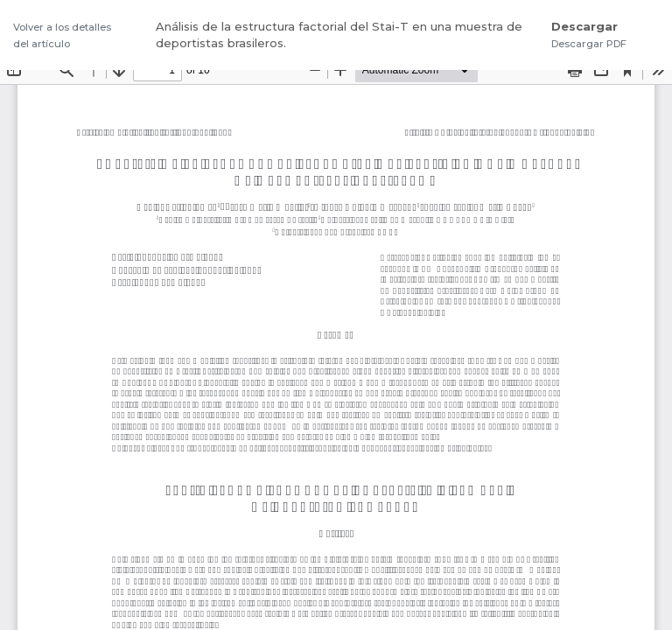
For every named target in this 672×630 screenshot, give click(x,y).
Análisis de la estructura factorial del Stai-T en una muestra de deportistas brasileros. (339, 35)
